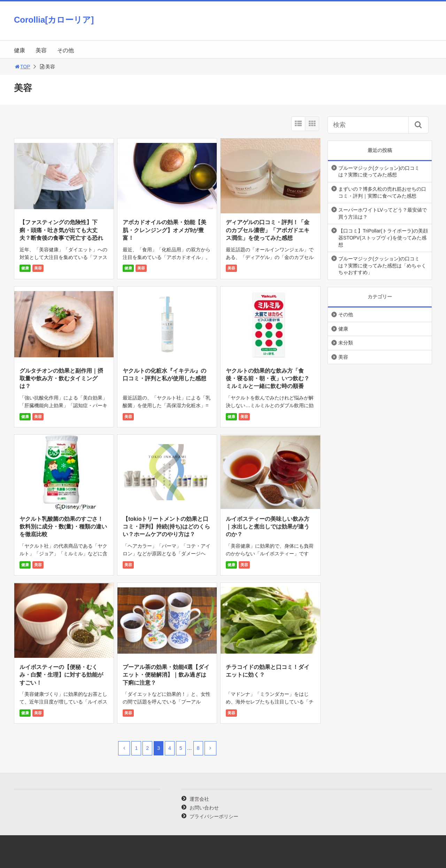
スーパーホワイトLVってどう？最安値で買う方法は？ (383, 213)
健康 (20, 50)
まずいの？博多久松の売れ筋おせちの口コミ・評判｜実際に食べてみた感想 (382, 192)
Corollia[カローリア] (54, 20)
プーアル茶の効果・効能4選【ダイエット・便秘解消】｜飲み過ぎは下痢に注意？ (166, 675)
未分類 (346, 343)
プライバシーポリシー (214, 816)
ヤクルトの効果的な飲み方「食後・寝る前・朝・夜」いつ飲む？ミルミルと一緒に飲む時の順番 (268, 379)
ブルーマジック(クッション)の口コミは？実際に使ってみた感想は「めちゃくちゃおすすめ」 (382, 265)
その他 (66, 50)
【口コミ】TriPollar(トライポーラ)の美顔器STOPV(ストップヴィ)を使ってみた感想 (383, 238)
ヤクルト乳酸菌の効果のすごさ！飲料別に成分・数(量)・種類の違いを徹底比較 (63, 527)
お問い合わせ (204, 808)
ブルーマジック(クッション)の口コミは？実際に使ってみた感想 (379, 172)
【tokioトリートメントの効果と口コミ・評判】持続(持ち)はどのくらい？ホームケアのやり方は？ (166, 527)
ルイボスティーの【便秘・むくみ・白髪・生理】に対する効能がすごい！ (61, 675)
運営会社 (199, 799)
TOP (22, 67)
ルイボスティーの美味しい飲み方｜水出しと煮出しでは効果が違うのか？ (268, 527)
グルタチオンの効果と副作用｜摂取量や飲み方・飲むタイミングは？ (61, 379)
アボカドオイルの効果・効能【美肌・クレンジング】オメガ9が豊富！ (164, 230)
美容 (41, 50)
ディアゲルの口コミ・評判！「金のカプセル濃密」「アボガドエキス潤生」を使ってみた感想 (268, 230)
